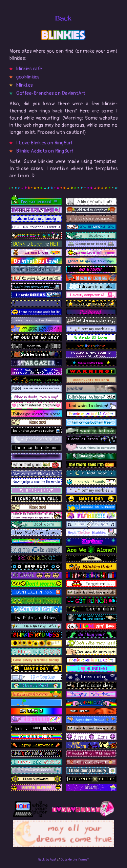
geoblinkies (28, 77)
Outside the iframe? (75, 860)
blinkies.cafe (29, 69)
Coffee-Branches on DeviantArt (51, 93)
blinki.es (25, 85)
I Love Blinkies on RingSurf (45, 143)
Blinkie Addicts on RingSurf (45, 151)
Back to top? (47, 860)
